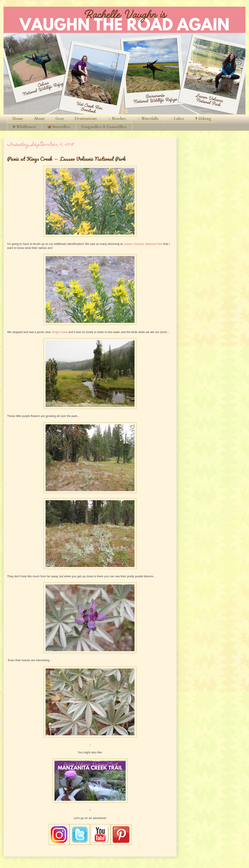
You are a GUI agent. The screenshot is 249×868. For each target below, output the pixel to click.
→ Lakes (177, 119)
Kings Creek (60, 332)
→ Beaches (117, 119)
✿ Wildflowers (24, 127)
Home (18, 119)
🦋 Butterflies (59, 127)
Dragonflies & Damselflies (104, 127)
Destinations (86, 119)
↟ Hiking (203, 119)
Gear (60, 119)
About (39, 119)
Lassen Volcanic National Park (143, 244)
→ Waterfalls (148, 119)
